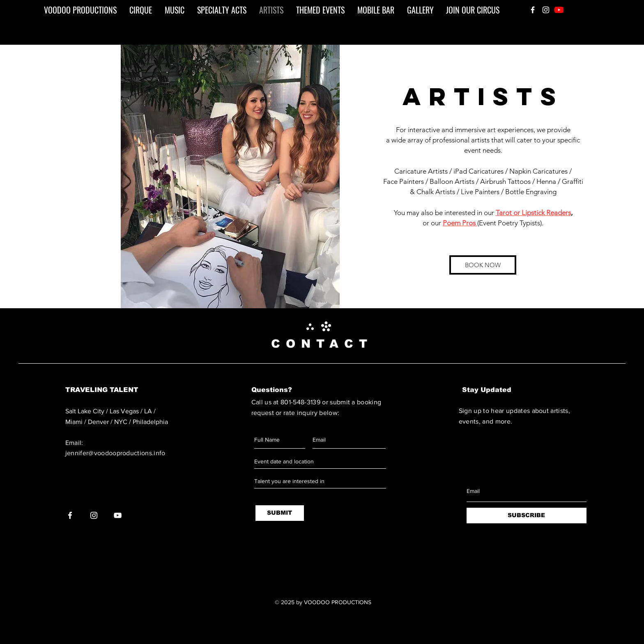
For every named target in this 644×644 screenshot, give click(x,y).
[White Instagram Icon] (546, 10)
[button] (230, 176)
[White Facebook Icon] (533, 10)
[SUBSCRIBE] (527, 516)
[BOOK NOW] (483, 265)
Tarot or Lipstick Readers (533, 213)
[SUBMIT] (280, 513)
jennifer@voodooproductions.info (115, 453)
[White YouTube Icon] (118, 515)
